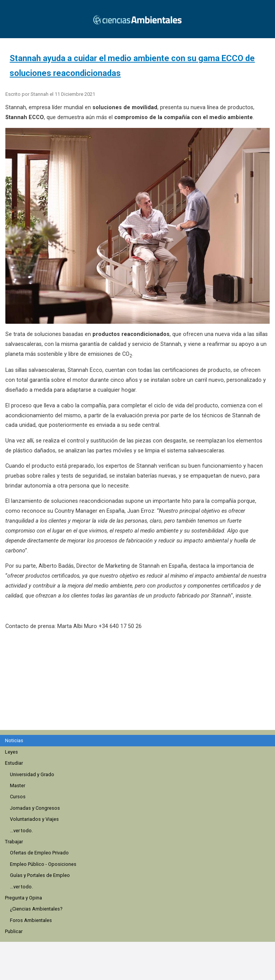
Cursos (18, 797)
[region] (140, 684)
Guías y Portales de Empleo (40, 875)
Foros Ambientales (31, 920)
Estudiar (14, 763)
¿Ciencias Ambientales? (36, 909)
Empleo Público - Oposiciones (43, 864)
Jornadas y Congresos (35, 808)
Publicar (14, 931)
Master (18, 785)
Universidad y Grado (32, 774)
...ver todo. (21, 831)
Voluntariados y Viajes (34, 819)
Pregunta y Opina (23, 898)
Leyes (11, 752)
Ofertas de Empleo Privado (39, 853)
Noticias (14, 740)
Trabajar (14, 842)
